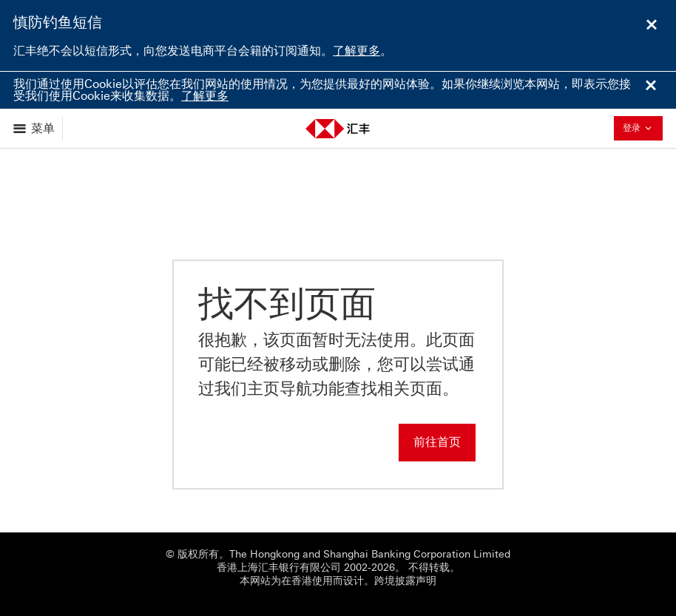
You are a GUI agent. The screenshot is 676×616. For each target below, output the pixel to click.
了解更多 (356, 51)
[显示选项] (35, 128)
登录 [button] (641, 128)
